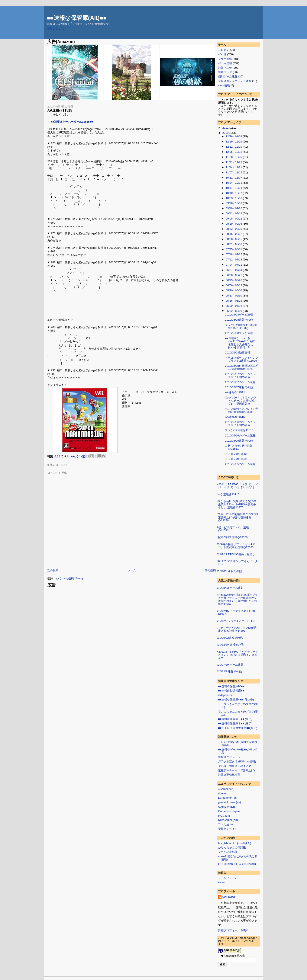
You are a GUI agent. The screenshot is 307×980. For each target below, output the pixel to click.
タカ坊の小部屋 (228, 852)
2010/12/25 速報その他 (229, 645)
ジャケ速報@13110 (227, 494)
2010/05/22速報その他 (229, 638)
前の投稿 (210, 570)
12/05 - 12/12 (234, 152)
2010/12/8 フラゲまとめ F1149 (235, 621)
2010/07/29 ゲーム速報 (229, 665)
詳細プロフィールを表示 (233, 930)
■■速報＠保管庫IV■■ (231, 686)
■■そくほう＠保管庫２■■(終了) (238, 728)
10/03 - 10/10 (234, 198)
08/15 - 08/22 (234, 234)
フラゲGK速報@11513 (239, 430)
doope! (222, 793)
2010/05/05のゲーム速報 (240, 464)
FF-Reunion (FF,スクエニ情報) (237, 864)
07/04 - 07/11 (234, 265)
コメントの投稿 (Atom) (69, 578)
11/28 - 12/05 (234, 157)
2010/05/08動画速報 (237, 353)
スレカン (224, 50)
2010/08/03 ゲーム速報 (229, 588)
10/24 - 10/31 (234, 183)
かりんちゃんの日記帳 (232, 847)
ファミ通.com (227, 824)
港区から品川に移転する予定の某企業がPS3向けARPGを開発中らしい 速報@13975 (236, 504)
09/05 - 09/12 (234, 219)
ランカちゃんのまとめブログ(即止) (238, 713)
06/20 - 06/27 (234, 275)
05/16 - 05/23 (234, 301)
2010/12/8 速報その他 (228, 671)
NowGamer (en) (228, 820)
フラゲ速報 (225, 59)
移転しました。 (57, 28)
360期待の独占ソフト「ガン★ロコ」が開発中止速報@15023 (235, 546)
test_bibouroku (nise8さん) (235, 843)
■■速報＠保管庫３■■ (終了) (235, 719)
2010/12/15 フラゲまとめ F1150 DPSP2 (235, 612)
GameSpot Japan (229, 811)
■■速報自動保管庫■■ (231, 691)
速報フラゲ (225, 72)
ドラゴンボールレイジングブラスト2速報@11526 (242, 359)
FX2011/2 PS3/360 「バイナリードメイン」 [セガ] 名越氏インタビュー (237, 655)
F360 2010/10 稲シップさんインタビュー (236, 563)
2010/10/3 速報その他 (228, 571)
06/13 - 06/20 (234, 280)
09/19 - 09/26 (234, 208)
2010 (226, 133)
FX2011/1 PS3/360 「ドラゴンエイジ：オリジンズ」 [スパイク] (237, 486)
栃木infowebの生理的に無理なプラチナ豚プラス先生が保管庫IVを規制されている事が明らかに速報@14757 (236, 599)
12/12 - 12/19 (234, 147)
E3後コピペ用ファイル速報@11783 (232, 529)
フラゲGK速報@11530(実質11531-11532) (241, 326)
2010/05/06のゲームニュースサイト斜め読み (242, 424)
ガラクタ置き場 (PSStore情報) (237, 761)
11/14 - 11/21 (234, 167)
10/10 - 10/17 (234, 193)
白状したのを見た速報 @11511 (239, 447)
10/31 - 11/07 (234, 178)
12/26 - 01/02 (234, 136)
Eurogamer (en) (228, 798)
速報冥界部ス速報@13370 (231, 537)
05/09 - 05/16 (234, 306)
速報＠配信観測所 (229, 775)
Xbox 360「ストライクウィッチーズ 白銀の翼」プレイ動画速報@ (241, 401)
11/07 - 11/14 (234, 172)
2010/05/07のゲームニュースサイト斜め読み (242, 376)
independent (226, 695)
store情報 (224, 85)
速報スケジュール (229, 757)
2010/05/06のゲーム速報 (240, 435)
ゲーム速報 (225, 63)
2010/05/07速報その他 (239, 387)
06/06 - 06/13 (234, 285)
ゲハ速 (81, 456)
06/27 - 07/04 (234, 270)
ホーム (132, 570)
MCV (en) (224, 816)
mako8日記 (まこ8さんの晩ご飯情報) (238, 858)
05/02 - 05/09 (234, 311)
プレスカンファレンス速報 (235, 81)
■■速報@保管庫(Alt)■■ (77, 18)
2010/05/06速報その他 (239, 441)
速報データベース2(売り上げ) (236, 770)
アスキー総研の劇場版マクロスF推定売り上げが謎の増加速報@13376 (237, 517)
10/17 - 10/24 (234, 188)
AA (73, 456)
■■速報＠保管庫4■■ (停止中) (236, 700)
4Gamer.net (225, 789)
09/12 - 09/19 (234, 213)
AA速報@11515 (60, 110)
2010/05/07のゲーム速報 (240, 382)
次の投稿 (53, 570)
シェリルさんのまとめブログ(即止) (238, 706)
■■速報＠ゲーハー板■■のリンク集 (238, 751)
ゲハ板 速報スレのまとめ (235, 766)
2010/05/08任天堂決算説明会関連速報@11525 (242, 367)
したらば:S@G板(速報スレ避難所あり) (238, 744)
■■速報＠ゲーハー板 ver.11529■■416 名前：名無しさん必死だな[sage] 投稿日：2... (241, 343)
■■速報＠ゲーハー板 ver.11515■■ (72, 122)
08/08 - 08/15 (234, 239)
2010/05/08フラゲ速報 (239, 333)
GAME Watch (226, 807)
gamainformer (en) (230, 802)
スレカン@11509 (236, 459)
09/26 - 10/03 (234, 203)
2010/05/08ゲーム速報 (239, 315)
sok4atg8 (229, 897)
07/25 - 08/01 (234, 249)
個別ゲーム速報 (228, 76)
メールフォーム (228, 878)
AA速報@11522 (235, 392)
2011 (226, 128)
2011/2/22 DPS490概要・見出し (235, 554)
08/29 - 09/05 (234, 224)
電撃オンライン (228, 829)
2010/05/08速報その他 (239, 320)
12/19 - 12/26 (234, 142)
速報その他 (225, 68)
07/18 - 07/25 (234, 254)
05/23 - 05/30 (234, 296)
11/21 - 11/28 (234, 162)
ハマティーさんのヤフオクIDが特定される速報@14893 (236, 629)
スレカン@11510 (236, 454)
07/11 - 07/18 (234, 260)
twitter (222, 882)
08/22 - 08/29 (234, 229)
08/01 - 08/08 (234, 244)
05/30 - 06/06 (234, 290)
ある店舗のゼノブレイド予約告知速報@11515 (242, 410)
